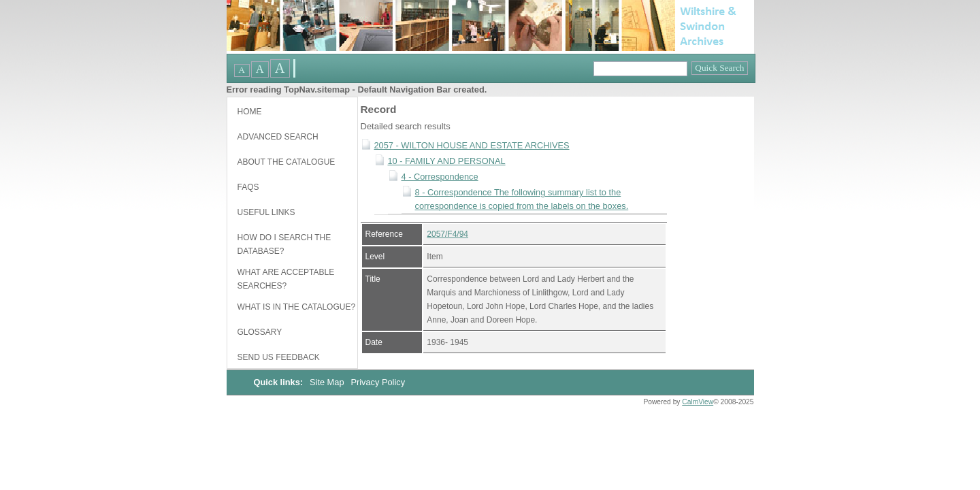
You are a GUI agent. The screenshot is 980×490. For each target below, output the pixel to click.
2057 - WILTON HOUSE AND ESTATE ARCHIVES (472, 145)
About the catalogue (287, 162)
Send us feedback (279, 357)
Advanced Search (278, 137)
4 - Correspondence (440, 177)
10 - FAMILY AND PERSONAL (447, 161)
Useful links (266, 212)
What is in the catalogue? (297, 307)
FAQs (248, 187)
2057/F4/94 (447, 234)
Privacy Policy (378, 382)
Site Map (328, 382)
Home (250, 112)
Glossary (260, 332)
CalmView (698, 402)
